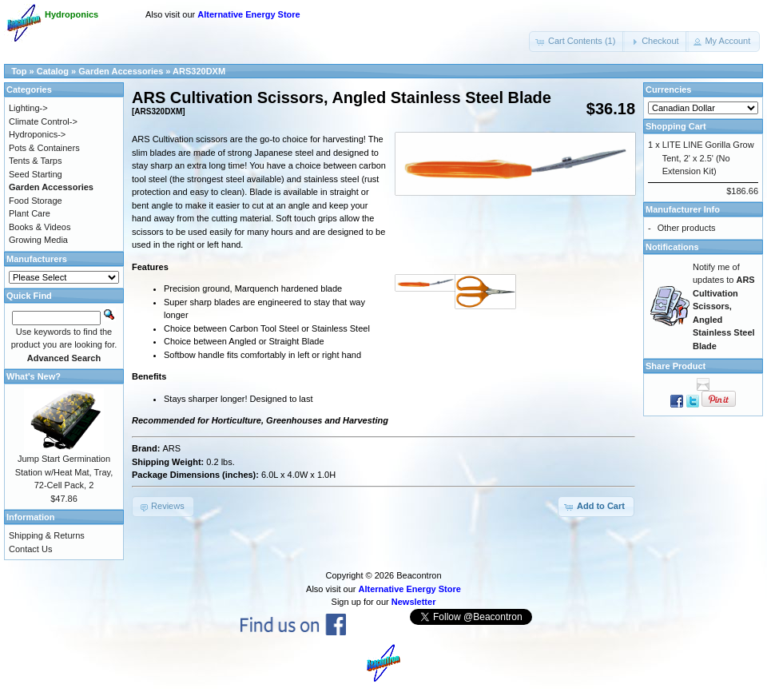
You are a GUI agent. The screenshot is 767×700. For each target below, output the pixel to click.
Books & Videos (40, 227)
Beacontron (419, 575)
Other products (687, 228)
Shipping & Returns (47, 535)
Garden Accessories (121, 71)
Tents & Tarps (35, 161)
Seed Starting (36, 174)
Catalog (53, 71)
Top (19, 71)
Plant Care (30, 213)
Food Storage (36, 201)
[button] (577, 42)
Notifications (672, 247)
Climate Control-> (43, 121)
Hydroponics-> (37, 134)
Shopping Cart (676, 126)
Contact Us (30, 549)
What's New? (34, 376)
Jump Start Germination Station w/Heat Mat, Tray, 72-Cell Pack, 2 (64, 472)
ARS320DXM (199, 71)
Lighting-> (28, 108)
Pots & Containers (44, 148)
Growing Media (38, 240)
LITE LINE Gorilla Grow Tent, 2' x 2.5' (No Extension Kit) (708, 158)
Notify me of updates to (724, 306)
